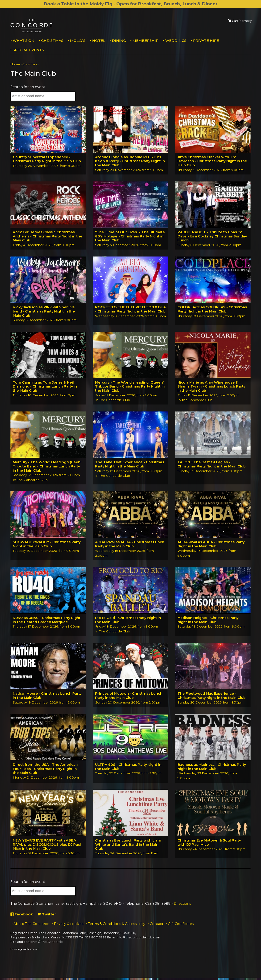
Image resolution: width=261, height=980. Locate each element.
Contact (157, 926)
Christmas (52, 41)
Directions (182, 906)
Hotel (99, 41)
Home (15, 64)
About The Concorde (31, 926)
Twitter (47, 916)
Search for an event (28, 87)
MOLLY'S (78, 41)
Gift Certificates (181, 926)
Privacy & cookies (69, 926)
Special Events (28, 50)
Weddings (176, 41)
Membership (146, 41)
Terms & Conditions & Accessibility (117, 926)
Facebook (22, 916)
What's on (24, 41)
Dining (119, 41)
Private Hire (206, 41)
